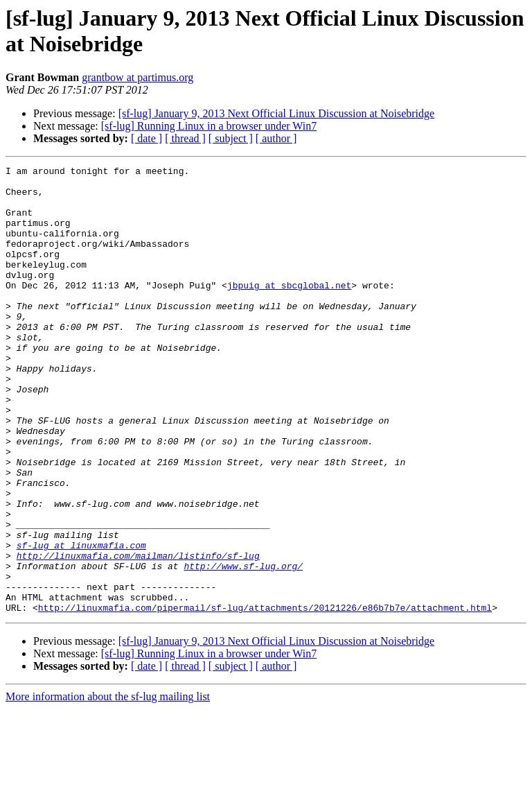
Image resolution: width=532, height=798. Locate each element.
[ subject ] (231, 138)
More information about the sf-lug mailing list (108, 786)
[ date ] (147, 138)
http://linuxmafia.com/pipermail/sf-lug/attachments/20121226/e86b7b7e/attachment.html (265, 697)
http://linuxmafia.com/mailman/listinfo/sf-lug (138, 634)
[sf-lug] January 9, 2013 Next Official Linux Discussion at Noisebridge (277, 113)
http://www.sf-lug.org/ (243, 647)
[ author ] (276, 138)
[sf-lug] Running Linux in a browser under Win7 (209, 126)
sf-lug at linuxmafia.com (81, 622)
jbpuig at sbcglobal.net (289, 310)
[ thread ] (185, 138)
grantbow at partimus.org (138, 77)
